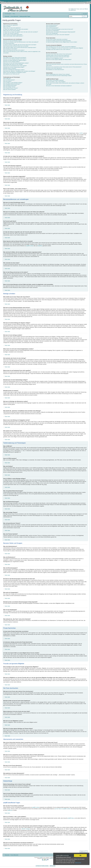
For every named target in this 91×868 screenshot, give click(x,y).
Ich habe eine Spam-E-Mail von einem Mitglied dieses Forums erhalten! (62, 42)
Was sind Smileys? (7, 81)
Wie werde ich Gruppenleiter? (53, 30)
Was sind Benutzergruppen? (52, 28)
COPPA (81, 133)
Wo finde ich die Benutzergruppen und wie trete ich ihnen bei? (60, 29)
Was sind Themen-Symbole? (10, 89)
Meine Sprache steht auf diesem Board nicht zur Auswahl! (16, 46)
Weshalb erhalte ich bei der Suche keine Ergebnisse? (58, 55)
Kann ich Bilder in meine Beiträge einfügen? (13, 83)
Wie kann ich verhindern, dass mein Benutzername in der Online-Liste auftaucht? (21, 42)
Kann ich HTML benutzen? (9, 80)
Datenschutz (78, 863)
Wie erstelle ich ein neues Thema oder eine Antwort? (15, 58)
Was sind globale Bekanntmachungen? (12, 84)
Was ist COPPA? (7, 26)
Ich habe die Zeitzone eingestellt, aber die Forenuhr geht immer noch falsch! (20, 45)
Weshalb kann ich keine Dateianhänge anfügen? (14, 67)
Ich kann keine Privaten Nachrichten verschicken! (57, 39)
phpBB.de (40, 246)
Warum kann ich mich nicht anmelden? (12, 30)
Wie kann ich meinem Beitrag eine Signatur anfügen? (15, 60)
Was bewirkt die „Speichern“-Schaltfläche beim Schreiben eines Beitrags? (19, 71)
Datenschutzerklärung (42, 866)
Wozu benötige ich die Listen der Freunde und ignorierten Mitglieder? (61, 47)
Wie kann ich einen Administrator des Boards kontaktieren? (59, 86)
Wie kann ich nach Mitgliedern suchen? (55, 58)
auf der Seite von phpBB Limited (62, 809)
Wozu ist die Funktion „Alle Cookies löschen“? (13, 36)
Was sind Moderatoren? (51, 26)
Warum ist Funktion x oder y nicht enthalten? (56, 82)
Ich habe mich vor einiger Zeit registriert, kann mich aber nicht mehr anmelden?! (21, 32)
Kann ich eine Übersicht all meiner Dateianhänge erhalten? (59, 76)
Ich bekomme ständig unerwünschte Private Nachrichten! (58, 41)
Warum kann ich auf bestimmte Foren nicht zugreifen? (15, 66)
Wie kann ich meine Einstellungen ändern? (13, 41)
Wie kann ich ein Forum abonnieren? (54, 68)
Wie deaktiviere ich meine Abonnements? (55, 70)
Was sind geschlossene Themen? (11, 88)
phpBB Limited (30, 246)
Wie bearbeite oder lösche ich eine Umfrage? (13, 64)
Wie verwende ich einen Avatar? (10, 49)
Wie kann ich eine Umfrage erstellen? (11, 62)
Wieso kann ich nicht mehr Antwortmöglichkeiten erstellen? (16, 63)
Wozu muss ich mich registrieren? (11, 25)
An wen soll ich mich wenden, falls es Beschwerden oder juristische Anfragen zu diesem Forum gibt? (65, 84)
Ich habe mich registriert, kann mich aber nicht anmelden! (16, 29)
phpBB (41, 858)
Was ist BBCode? (7, 78)
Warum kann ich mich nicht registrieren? (12, 28)
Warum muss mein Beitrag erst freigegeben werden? (15, 72)
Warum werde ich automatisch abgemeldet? (13, 35)
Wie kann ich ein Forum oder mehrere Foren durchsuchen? (59, 54)
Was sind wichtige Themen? (9, 87)
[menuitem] (13, 14)
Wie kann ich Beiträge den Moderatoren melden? (14, 70)
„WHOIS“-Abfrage (26, 829)
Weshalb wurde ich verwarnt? (10, 68)
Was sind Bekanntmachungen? (10, 85)
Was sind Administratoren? (52, 25)
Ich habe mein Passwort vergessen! (11, 33)
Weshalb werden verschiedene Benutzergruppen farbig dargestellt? (61, 32)
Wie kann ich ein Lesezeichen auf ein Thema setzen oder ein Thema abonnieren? (64, 67)
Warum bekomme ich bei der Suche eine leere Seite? (58, 57)
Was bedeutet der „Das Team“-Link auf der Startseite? (58, 35)
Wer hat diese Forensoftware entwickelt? (55, 80)
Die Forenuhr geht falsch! (9, 43)
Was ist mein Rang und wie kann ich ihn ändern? (14, 50)
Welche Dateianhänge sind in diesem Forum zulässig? (58, 74)
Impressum (53, 866)
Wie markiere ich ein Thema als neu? (11, 74)
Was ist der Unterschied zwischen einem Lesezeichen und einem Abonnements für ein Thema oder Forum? (66, 65)
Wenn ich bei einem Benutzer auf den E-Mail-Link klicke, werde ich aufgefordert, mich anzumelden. (22, 52)
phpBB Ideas (71, 818)
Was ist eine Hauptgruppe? (52, 33)
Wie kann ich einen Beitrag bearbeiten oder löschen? (15, 59)
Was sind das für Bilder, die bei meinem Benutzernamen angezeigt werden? (20, 47)
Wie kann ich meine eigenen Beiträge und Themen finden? (59, 59)
